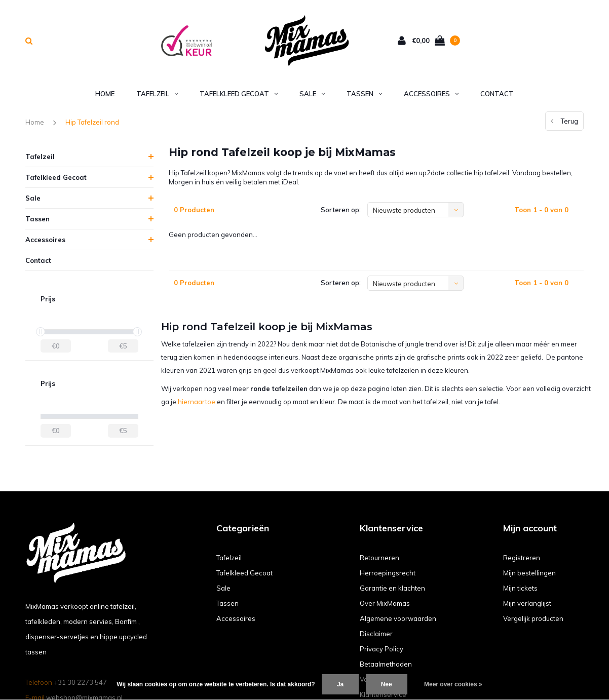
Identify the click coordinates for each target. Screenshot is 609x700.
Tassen (364, 94)
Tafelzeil (157, 94)
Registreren (522, 558)
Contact (497, 94)
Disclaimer (376, 634)
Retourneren (379, 558)
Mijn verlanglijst (527, 603)
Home (105, 94)
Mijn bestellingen (529, 573)
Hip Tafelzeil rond (92, 122)
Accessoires (431, 94)
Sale (312, 94)
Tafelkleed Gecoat (239, 94)
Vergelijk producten (533, 618)
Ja (340, 684)
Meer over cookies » (453, 684)
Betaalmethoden (386, 664)
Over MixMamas (385, 603)
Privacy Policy (382, 649)
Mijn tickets (520, 588)
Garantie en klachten (392, 588)
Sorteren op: (341, 210)
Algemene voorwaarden (398, 618)
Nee (387, 684)
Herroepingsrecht (388, 573)
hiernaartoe (197, 402)
